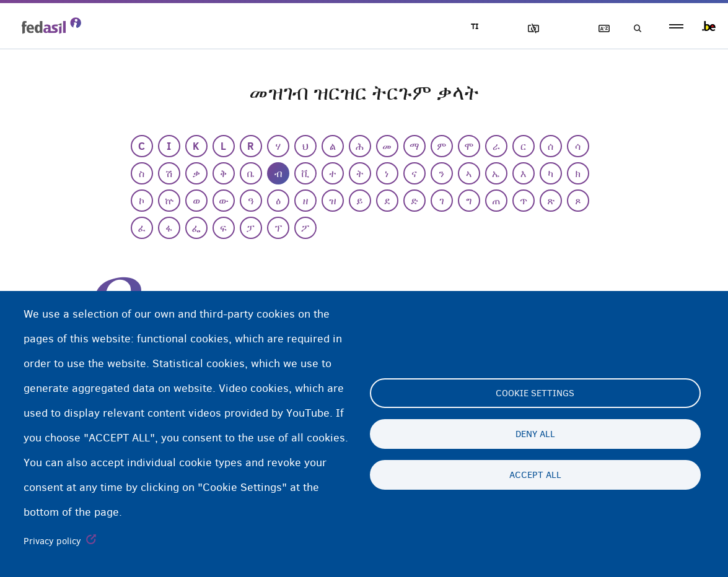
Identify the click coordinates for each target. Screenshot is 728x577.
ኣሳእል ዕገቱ (528, 29)
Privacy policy (52, 541)
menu (676, 26)
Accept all (535, 475)
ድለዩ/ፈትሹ (634, 29)
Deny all (535, 434)
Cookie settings (535, 393)
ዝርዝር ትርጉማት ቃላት (599, 29)
